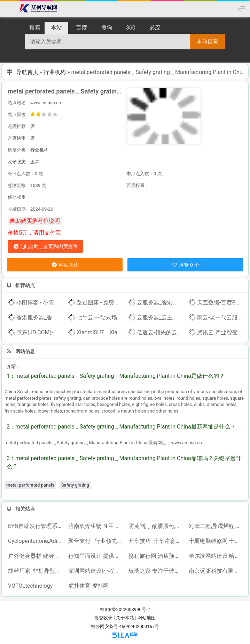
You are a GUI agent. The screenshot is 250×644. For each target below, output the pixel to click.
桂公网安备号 (105, 626)
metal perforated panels (30, 485)
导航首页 (27, 72)
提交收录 (103, 618)
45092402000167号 (139, 626)
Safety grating (75, 485)
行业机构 (55, 72)
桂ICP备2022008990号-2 (125, 609)
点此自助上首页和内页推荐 (45, 246)
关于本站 (125, 618)
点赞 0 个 (185, 265)
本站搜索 (208, 41)
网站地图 (147, 618)
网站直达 (65, 265)
